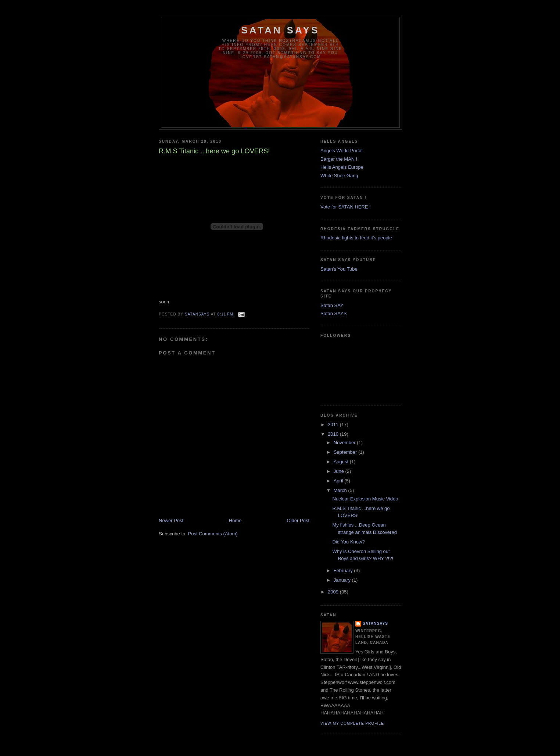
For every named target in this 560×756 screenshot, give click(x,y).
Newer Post (171, 520)
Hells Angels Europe (342, 167)
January (343, 580)
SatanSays (375, 623)
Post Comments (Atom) (213, 534)
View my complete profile (352, 723)
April (339, 481)
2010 (334, 434)
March (341, 490)
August (342, 462)
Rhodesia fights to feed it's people (356, 238)
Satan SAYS (333, 313)
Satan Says (280, 30)
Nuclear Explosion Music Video (365, 499)
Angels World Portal (342, 151)
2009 (334, 592)
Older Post (298, 520)
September (346, 452)
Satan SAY (332, 305)
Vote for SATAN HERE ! (346, 207)
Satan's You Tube (339, 269)
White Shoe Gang (339, 176)
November (345, 443)
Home (235, 520)
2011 (334, 425)
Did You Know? (348, 542)
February (344, 570)
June (340, 471)
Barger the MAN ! (339, 159)
